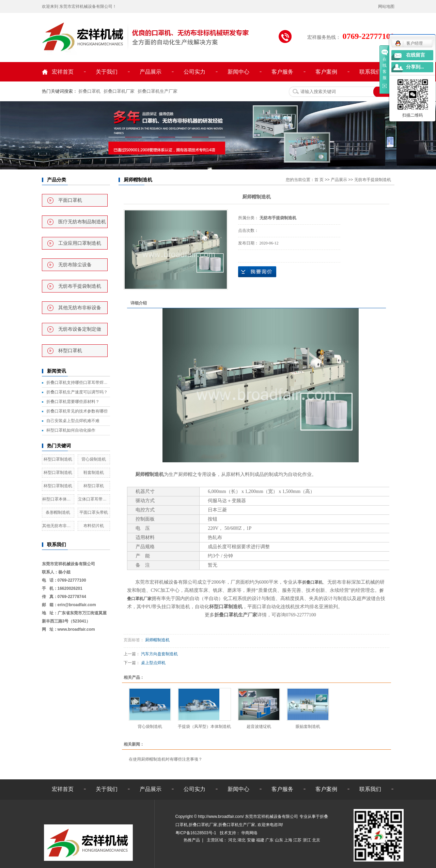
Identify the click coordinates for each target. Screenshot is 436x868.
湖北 (242, 840)
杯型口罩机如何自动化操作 (71, 430)
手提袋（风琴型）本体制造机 (204, 727)
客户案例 (326, 72)
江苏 (298, 840)
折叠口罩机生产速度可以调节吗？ (77, 392)
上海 (289, 840)
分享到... (415, 67)
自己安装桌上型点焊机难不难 (73, 421)
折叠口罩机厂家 (119, 91)
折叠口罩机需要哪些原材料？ (73, 402)
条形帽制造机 (58, 512)
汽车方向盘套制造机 (159, 654)
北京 (316, 840)
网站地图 (386, 6)
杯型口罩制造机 (58, 459)
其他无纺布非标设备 (80, 308)
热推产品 (192, 840)
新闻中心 (238, 72)
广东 (270, 840)
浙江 (307, 840)
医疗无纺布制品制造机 (82, 222)
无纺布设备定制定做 (80, 329)
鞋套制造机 (94, 473)
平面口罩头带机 (94, 512)
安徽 (252, 840)
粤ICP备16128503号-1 (196, 833)
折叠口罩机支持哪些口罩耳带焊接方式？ (78, 383)
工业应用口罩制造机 (80, 243)
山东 (279, 840)
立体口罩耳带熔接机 (94, 499)
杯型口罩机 (70, 351)
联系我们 (370, 72)
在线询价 (257, 272)
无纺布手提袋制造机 (80, 286)
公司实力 (194, 72)
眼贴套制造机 (308, 727)
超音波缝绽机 (259, 727)
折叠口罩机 (89, 91)
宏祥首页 (63, 72)
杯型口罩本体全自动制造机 (58, 499)
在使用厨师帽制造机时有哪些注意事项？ (166, 759)
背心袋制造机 (94, 459)
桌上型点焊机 (153, 663)
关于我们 (107, 72)
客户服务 (282, 72)
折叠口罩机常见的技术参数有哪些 (77, 411)
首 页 (319, 180)
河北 (233, 840)
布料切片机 (94, 526)
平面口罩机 (70, 200)
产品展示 (151, 72)
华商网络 (249, 833)
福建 (261, 840)
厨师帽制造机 (150, 474)
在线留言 (416, 55)
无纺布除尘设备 (75, 265)
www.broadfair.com (76, 629)
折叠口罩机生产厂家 (158, 91)
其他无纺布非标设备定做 (58, 526)
